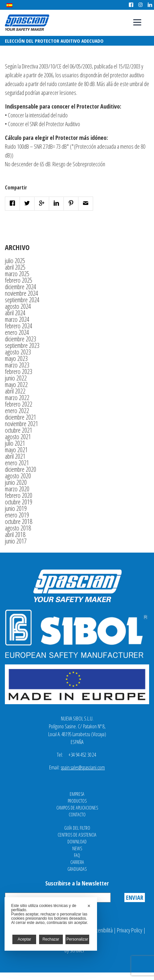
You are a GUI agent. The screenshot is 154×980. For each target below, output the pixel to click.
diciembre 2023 (21, 339)
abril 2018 (15, 535)
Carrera (77, 862)
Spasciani (27, 23)
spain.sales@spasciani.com (83, 767)
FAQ (77, 855)
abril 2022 (15, 391)
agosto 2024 (18, 306)
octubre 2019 (19, 502)
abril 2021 (15, 456)
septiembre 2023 (22, 345)
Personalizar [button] (77, 939)
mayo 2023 (16, 358)
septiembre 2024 (22, 300)
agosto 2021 (18, 437)
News (77, 848)
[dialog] (51, 924)
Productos (77, 801)
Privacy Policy (130, 930)
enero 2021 (17, 463)
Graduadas (77, 869)
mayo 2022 (16, 385)
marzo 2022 (17, 398)
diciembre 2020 (21, 469)
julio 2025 (15, 261)
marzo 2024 (17, 319)
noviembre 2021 (21, 424)
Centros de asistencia (77, 835)
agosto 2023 (18, 352)
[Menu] (137, 22)
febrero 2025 (19, 280)
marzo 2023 (17, 365)
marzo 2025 (17, 274)
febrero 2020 (19, 495)
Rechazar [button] (51, 939)
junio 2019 (16, 508)
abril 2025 (15, 267)
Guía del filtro (77, 828)
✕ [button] (89, 906)
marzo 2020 (17, 489)
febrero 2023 (19, 371)
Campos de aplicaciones (77, 808)
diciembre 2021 (21, 417)
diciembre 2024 (21, 287)
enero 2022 (17, 411)
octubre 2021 (19, 430)
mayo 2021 (16, 450)
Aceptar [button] (24, 939)
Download (77, 842)
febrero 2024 (19, 326)
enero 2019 (17, 515)
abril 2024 (15, 313)
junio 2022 (16, 378)
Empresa (77, 794)
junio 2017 (16, 541)
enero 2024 (17, 332)
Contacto (77, 815)
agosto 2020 (18, 476)
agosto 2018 (18, 528)
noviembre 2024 (21, 293)
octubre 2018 (19, 521)
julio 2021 (15, 443)
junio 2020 (16, 482)
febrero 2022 (19, 404)
